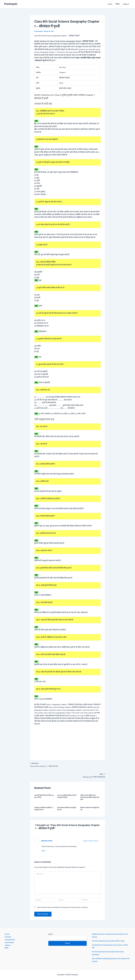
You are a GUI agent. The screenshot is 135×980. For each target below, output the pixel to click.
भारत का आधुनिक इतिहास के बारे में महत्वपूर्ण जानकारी (67, 797)
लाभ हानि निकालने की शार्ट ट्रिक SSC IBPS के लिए (44, 797)
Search (50, 934)
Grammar (8, 937)
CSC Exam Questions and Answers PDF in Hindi (109, 941)
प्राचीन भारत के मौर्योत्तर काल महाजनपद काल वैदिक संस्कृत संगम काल (90, 798)
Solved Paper (10, 943)
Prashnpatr (11, 4)
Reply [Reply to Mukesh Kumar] (44, 852)
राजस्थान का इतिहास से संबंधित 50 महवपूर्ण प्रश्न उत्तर (44, 809)
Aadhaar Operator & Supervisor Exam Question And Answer (111, 936)
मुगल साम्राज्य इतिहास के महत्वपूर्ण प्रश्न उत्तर (67, 809)
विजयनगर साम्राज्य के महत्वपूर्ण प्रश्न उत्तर (90, 809)
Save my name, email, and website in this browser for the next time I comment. (62, 908)
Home (110, 4)
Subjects (126, 4)
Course (7, 934)
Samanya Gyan (10, 940)
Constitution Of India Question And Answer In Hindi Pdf (111, 946)
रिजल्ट (118, 4)
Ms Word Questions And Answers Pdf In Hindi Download (109, 953)
